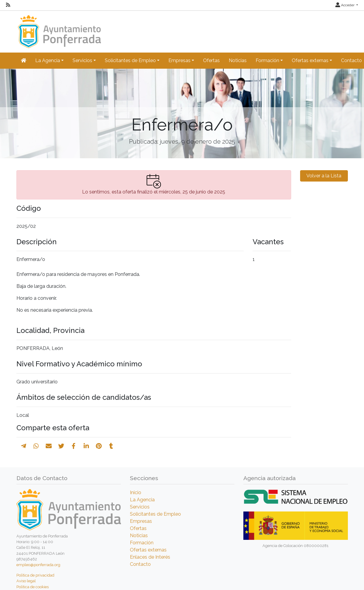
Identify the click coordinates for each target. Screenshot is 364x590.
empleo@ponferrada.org (38, 565)
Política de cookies (33, 587)
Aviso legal (26, 581)
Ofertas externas (148, 550)
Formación (142, 543)
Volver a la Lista (324, 176)
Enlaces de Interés (150, 557)
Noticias (238, 60)
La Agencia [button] (48, 60)
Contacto (140, 564)
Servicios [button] (82, 60)
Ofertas (211, 60)
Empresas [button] (179, 60)
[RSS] (8, 5)
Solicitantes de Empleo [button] (130, 60)
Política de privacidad (35, 575)
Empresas (141, 521)
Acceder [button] (345, 5)
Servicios (140, 507)
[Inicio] (59, 29)
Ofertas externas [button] (310, 60)
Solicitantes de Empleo (155, 514)
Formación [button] (267, 60)
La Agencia (142, 500)
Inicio (136, 493)
